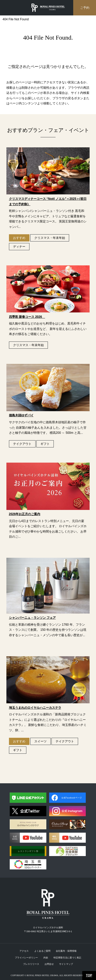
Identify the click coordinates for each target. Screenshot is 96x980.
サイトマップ (66, 964)
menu (9, 8)
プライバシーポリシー (26, 958)
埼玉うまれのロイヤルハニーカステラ (35, 708)
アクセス (24, 951)
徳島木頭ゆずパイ (21, 415)
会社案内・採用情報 (66, 951)
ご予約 (85, 8)
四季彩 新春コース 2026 (27, 317)
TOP (89, 975)
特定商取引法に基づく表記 (67, 958)
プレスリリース (31, 964)
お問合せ (49, 964)
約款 (46, 958)
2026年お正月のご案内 (25, 514)
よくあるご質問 (42, 951)
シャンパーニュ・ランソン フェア (32, 618)
